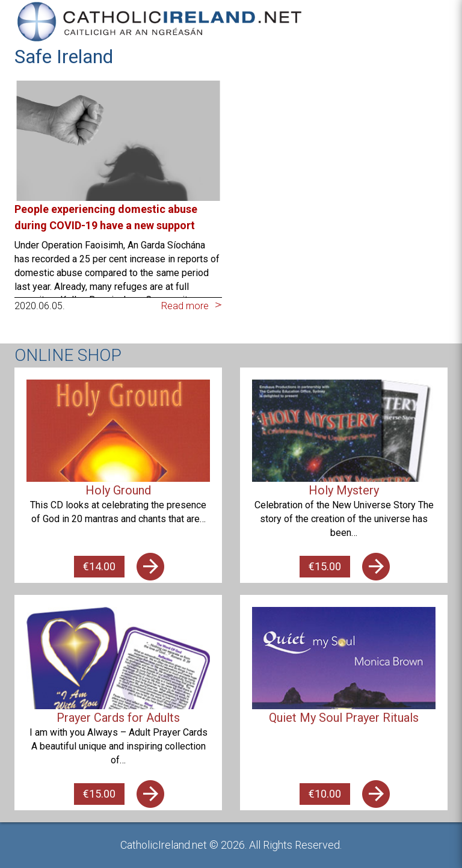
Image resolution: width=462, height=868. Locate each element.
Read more (185, 306)
